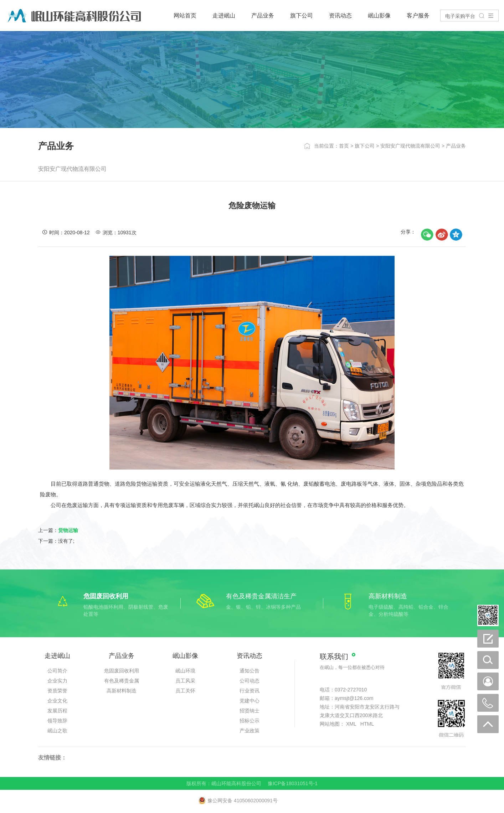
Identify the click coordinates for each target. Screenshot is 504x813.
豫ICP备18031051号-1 (293, 783)
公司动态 (250, 681)
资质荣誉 (57, 691)
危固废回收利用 (122, 671)
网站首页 (185, 16)
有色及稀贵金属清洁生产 (122, 682)
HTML (367, 724)
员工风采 (185, 681)
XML (351, 724)
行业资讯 (250, 691)
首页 (344, 146)
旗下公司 (302, 16)
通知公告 (250, 671)
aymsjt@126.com (354, 698)
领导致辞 (57, 721)
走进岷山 (224, 16)
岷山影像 (379, 16)
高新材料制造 (122, 691)
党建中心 (250, 701)
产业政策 (250, 731)
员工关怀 (185, 691)
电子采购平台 (460, 16)
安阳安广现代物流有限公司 (410, 146)
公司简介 (57, 671)
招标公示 (250, 721)
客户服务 (418, 16)
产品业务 (263, 16)
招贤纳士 (250, 711)
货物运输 (68, 530)
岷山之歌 (57, 731)
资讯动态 (340, 16)
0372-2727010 (351, 690)
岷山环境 (185, 671)
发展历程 (57, 711)
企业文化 (57, 701)
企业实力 (57, 681)
